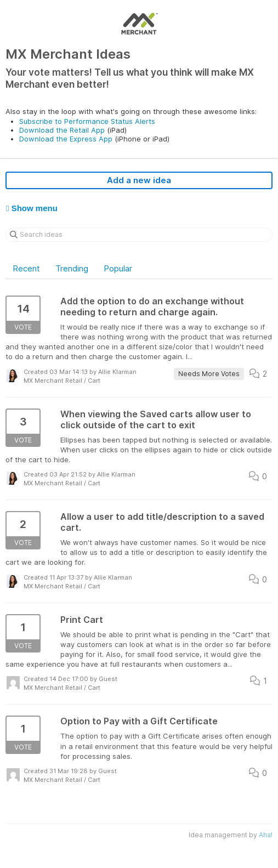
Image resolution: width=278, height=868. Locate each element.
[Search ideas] (139, 235)
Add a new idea (139, 180)
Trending (72, 268)
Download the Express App (66, 139)
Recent (26, 268)
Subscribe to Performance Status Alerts (87, 121)
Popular (118, 268)
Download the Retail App (62, 130)
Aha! (266, 835)
